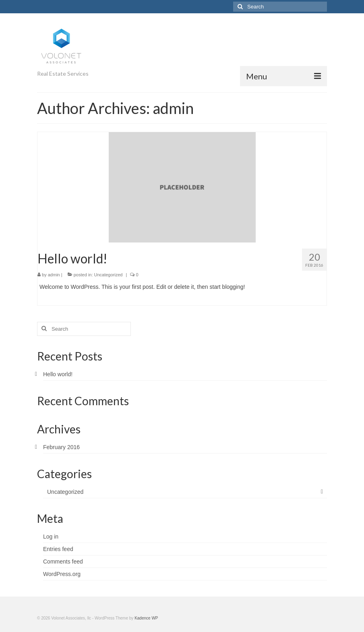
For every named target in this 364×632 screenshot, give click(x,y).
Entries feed (58, 549)
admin (54, 275)
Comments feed (63, 562)
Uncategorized (109, 275)
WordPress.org (62, 574)
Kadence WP (146, 618)
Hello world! (58, 374)
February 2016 (61, 447)
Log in (51, 537)
